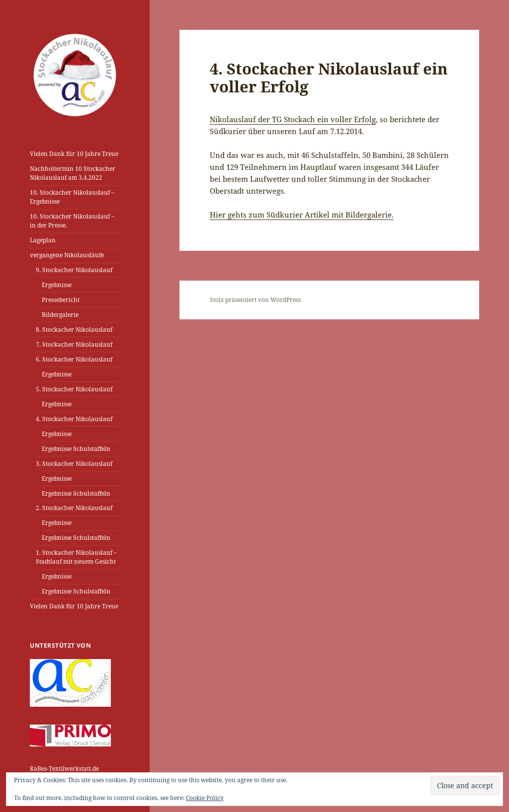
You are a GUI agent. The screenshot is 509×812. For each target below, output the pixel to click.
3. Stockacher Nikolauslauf (74, 464)
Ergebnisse (57, 285)
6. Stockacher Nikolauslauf (74, 359)
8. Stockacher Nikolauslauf (74, 330)
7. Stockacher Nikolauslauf (74, 344)
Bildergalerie (60, 315)
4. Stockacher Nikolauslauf (74, 419)
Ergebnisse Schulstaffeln (76, 449)
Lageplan (43, 240)
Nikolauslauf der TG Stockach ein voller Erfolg (293, 119)
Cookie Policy (205, 798)
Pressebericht (61, 300)
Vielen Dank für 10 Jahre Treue (74, 154)
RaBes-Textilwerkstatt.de (64, 769)
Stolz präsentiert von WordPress (255, 300)
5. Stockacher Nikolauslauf (74, 389)
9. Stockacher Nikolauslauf (74, 270)
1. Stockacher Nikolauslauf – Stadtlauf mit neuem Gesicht (76, 557)
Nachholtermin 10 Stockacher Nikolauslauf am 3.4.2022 (73, 173)
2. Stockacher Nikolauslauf (74, 508)
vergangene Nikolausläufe (67, 255)
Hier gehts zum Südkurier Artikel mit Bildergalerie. (302, 215)
